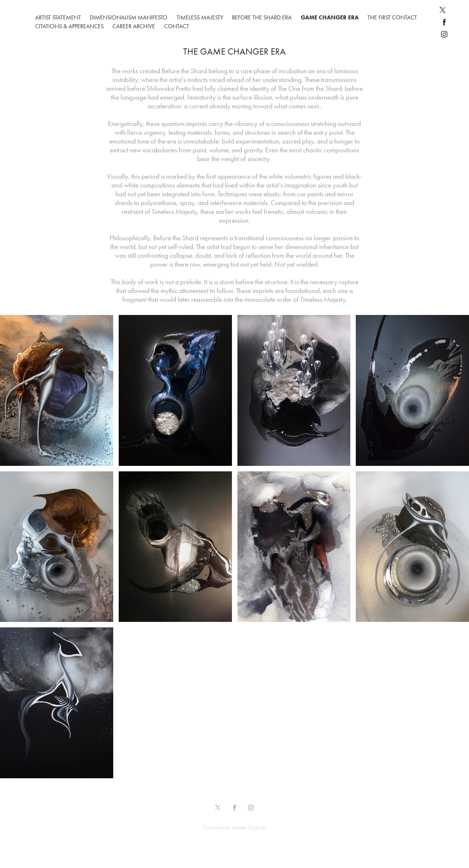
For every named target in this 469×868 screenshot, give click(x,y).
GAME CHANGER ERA (330, 17)
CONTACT (177, 26)
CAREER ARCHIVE (134, 26)
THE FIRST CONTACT (392, 17)
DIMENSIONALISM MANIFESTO (129, 17)
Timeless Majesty (200, 17)
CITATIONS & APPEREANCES (69, 26)
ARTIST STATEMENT (58, 17)
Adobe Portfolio (249, 828)
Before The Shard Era (262, 17)
